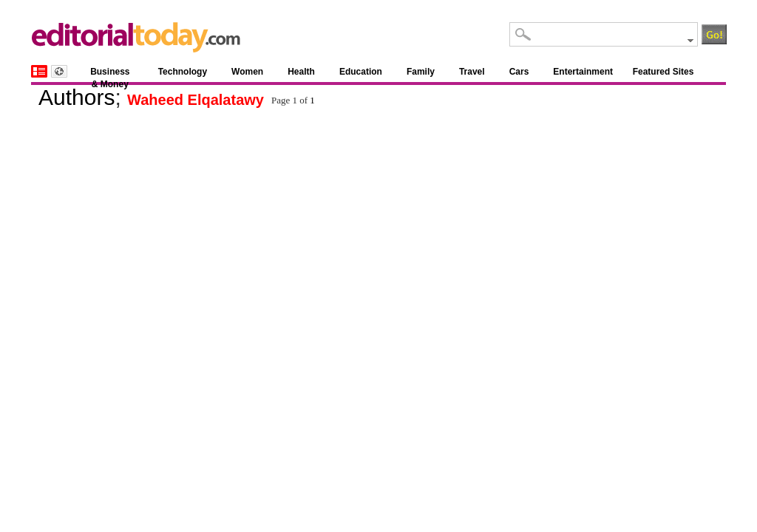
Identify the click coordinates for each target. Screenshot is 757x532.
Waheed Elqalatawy (196, 100)
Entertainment (583, 72)
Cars (519, 72)
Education (361, 72)
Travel (472, 72)
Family (421, 72)
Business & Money (110, 74)
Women (247, 72)
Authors (77, 97)
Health (301, 72)
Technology (183, 72)
